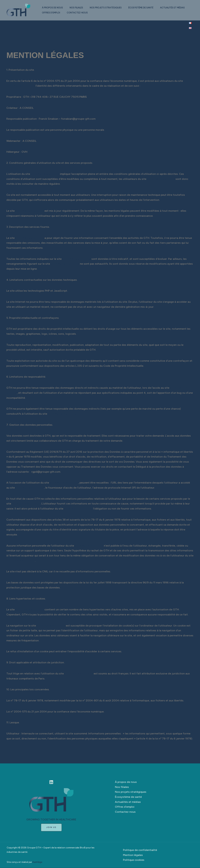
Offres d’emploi (84, 13)
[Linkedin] (51, 782)
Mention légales (133, 855)
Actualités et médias (55, 13)
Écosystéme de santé (146, 8)
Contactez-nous (112, 13)
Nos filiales (78, 8)
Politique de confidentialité (140, 850)
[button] (51, 827)
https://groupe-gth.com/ (22, 86)
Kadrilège (37, 862)
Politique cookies (134, 860)
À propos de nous (53, 8)
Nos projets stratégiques (109, 8)
